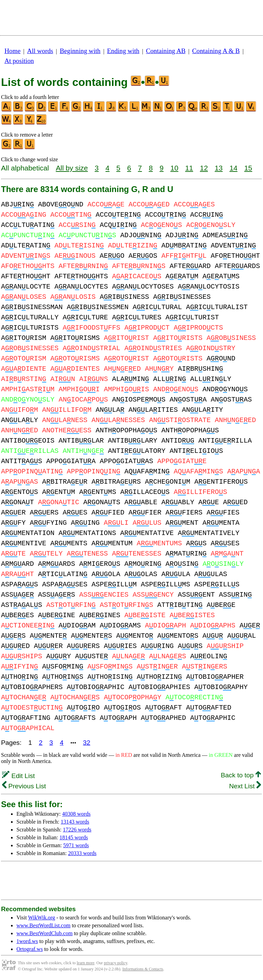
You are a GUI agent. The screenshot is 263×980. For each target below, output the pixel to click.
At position (19, 61)
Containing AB (166, 51)
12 (204, 168)
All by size (72, 168)
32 (86, 743)
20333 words (82, 853)
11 (189, 168)
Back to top (241, 775)
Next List (245, 786)
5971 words (76, 845)
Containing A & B (216, 51)
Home (12, 51)
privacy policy (115, 963)
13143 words (75, 822)
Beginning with (80, 51)
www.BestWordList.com (43, 925)
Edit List (18, 776)
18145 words (74, 837)
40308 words (76, 814)
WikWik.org (42, 918)
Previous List (24, 786)
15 (248, 168)
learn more (86, 963)
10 (174, 168)
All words (40, 51)
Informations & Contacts (143, 969)
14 (233, 168)
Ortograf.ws (30, 949)
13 (219, 168)
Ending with (123, 51)
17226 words (77, 830)
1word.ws (27, 941)
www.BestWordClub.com (45, 933)
